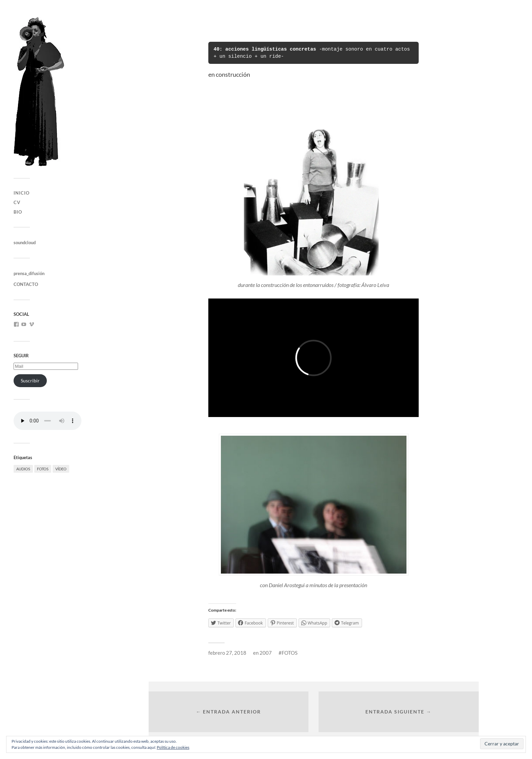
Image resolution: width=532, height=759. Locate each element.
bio (18, 212)
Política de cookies (173, 747)
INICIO (22, 193)
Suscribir (30, 381)
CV (17, 202)
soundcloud (25, 242)
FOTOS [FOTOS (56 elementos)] (43, 469)
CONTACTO (26, 284)
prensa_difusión (29, 273)
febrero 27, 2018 (227, 653)
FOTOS (290, 653)
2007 (266, 653)
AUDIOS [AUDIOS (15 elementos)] (23, 469)
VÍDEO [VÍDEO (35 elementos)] (61, 469)
